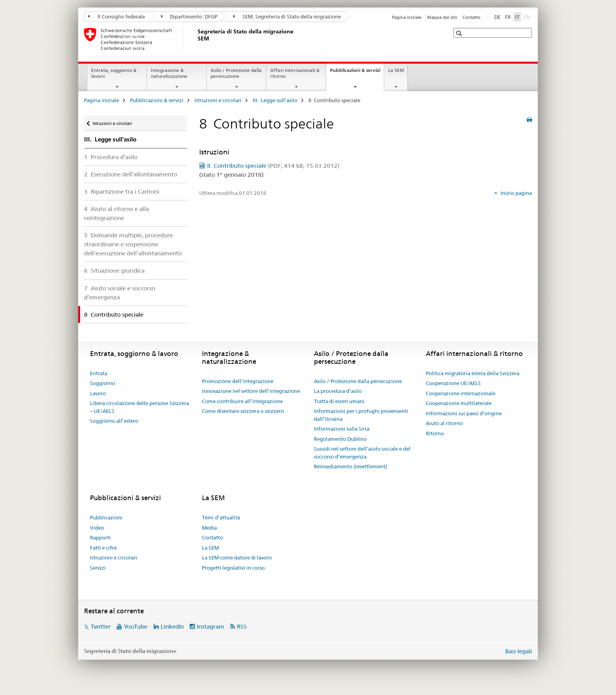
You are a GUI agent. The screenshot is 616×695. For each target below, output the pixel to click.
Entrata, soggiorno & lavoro (114, 73)
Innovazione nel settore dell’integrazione (251, 391)
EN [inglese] (528, 17)
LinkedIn (172, 626)
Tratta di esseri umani (339, 401)
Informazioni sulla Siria (342, 429)
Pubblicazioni (106, 517)
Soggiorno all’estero (114, 421)
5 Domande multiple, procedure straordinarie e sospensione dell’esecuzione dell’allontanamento (133, 244)
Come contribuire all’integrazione (242, 401)
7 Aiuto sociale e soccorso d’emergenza (120, 293)
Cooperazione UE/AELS (453, 383)
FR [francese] (508, 17)
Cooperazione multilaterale (459, 403)
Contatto (471, 17)
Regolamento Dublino (340, 439)
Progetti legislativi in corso (233, 568)
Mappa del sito (442, 17)
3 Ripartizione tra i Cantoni (122, 192)
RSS (242, 626)
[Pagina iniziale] (196, 39)
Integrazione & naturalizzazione (169, 73)
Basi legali (519, 651)
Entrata (99, 373)
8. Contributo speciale (273, 166)
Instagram (211, 626)
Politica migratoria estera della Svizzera (473, 373)
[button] (460, 33)
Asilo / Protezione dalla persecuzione (236, 73)
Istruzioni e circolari (218, 100)
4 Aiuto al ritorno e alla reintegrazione (116, 213)
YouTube (136, 626)
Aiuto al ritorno (444, 423)
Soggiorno (103, 383)
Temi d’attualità (221, 517)
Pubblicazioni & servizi (357, 73)
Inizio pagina (516, 193)
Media (209, 528)
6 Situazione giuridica (114, 270)
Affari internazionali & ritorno (295, 73)
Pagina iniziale (407, 17)
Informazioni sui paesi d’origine (464, 413)
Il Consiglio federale (117, 17)
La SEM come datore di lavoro (237, 557)
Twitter (101, 626)
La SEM (396, 70)
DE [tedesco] (497, 17)
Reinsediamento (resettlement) (350, 466)
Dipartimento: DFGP (189, 17)
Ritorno (435, 433)
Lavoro (98, 393)
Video (97, 528)
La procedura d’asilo (338, 391)
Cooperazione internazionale (461, 393)
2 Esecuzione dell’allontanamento (131, 174)
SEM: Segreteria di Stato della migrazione (287, 17)
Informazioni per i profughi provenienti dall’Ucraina (361, 415)
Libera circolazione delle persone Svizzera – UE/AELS (139, 407)
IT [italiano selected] (517, 17)
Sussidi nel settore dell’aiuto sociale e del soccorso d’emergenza (362, 453)
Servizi (98, 568)
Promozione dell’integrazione (238, 381)
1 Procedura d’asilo (111, 157)
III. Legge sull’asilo (275, 100)
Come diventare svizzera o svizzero (243, 411)
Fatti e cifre (103, 548)
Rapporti (100, 537)
